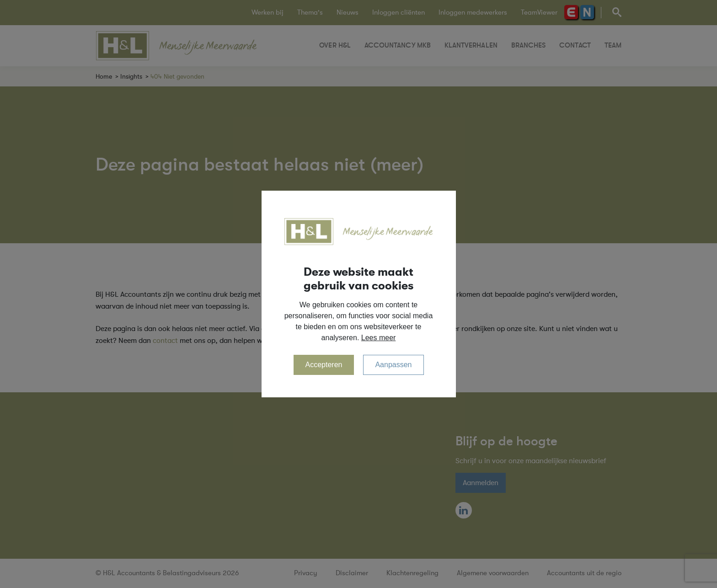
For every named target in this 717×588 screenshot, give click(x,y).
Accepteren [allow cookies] (324, 365)
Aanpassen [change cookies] (393, 365)
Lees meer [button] (379, 338)
